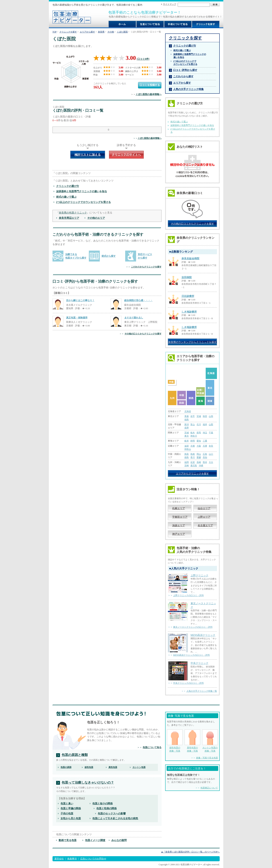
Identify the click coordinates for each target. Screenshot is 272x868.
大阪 (199, 446)
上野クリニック (200, 575)
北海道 (188, 411)
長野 (187, 428)
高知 (205, 457)
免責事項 (72, 859)
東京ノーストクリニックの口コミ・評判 (193, 627)
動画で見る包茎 (68, 840)
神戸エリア (179, 534)
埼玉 (205, 433)
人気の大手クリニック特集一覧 (202, 691)
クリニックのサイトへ (126, 155)
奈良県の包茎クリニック (73, 213)
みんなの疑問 (119, 840)
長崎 (199, 462)
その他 (111, 32)
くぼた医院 (122, 32)
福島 (187, 420)
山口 (211, 454)
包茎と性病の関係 (106, 808)
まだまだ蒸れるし (134, 318)
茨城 (187, 433)
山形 (211, 416)
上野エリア (204, 517)
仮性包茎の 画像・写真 (175, 741)
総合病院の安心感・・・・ (138, 300)
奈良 (211, 446)
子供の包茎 (67, 813)
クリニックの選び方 (68, 186)
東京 (187, 436)
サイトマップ (170, 4)
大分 (211, 462)
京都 (193, 446)
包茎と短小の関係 (102, 803)
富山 (193, 424)
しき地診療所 (189, 312)
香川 (193, 457)
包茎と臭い (67, 803)
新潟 (187, 424)
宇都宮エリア (180, 517)
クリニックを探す (68, 32)
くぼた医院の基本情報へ (149, 94)
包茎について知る (152, 747)
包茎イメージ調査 (95, 840)
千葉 (211, 433)
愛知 (199, 441)
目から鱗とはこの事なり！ (80, 300)
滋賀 (187, 446)
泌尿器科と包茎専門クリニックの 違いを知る (190, 56)
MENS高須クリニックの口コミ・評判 (192, 655)
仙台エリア (204, 508)
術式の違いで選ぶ (66, 197)
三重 (205, 441)
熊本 (205, 462)
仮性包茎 (89, 767)
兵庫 (205, 446)
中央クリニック (200, 663)
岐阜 (187, 441)
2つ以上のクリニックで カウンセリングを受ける (185, 63)
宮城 (199, 416)
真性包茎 (113, 767)
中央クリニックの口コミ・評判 (188, 683)
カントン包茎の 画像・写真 (210, 741)
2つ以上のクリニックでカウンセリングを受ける (83, 202)
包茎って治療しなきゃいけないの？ (88, 783)
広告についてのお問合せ (93, 859)
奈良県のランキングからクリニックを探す (192, 342)
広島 (205, 454)
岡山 (199, 454)
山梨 (211, 424)
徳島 (187, 457)
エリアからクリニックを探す (192, 474)
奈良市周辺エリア (69, 218)
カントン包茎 (139, 767)
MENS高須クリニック (203, 635)
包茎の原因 (66, 767)
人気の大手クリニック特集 (188, 89)
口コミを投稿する (150, 85)
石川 (199, 424)
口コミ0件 (143, 59)
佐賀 (193, 462)
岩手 (193, 416)
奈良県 (101, 32)
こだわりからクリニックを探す (146, 267)
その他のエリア (96, 218)
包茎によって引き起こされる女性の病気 (115, 818)
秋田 (205, 416)
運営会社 (59, 859)
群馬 (199, 433)
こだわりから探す (183, 76)
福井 (205, 424)
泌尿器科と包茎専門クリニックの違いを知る (82, 191)
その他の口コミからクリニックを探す (143, 334)
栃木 (193, 433)
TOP (55, 32)
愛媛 (199, 457)
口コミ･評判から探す (185, 70)
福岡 (187, 462)
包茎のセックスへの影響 (112, 813)
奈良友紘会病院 (190, 259)
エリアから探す (87, 32)
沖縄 (201, 466)
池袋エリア (179, 525)
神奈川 (194, 436)
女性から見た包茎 (71, 818)
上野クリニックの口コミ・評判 (188, 595)
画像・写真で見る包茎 (207, 758)
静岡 (193, 441)
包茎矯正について (209, 788)
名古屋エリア (205, 525)
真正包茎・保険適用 (77, 318)
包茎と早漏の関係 (71, 808)
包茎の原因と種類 (75, 755)
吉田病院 (187, 277)
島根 (193, 454)
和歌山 (188, 449)
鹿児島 (194, 466)
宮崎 (187, 466)
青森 (187, 416)
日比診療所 (188, 296)
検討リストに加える (88, 155)
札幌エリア (179, 508)
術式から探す (109, 256)
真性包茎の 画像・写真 (192, 741)
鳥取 (187, 454)
